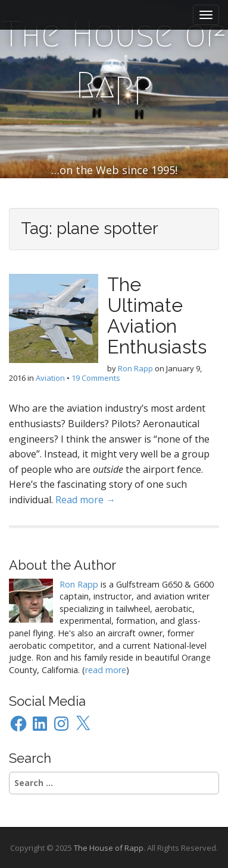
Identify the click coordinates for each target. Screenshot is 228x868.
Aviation (50, 378)
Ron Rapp (135, 368)
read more (106, 670)
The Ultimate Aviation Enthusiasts (157, 316)
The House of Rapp (114, 60)
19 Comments (96, 378)
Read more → (85, 500)
